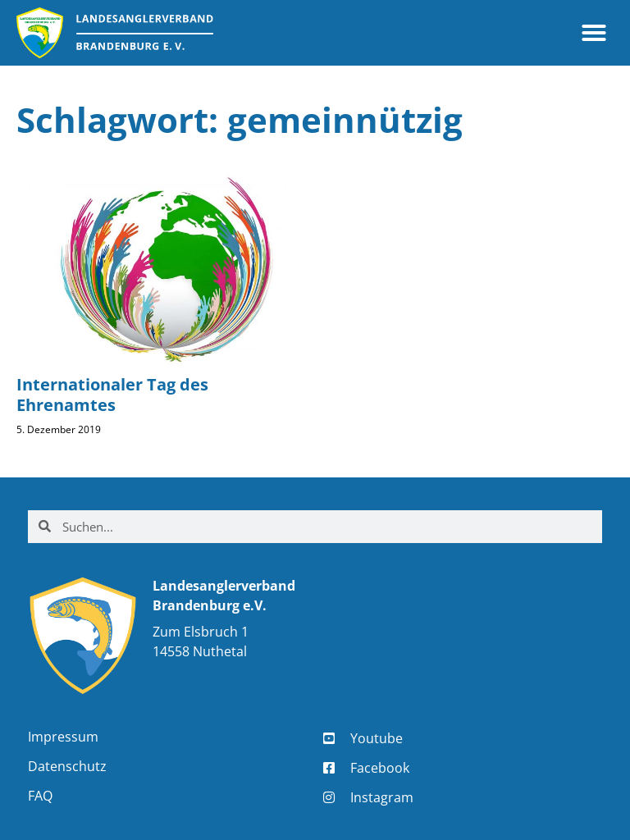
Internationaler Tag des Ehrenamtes (112, 395)
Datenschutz (67, 766)
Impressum (63, 737)
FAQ (40, 796)
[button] (594, 33)
